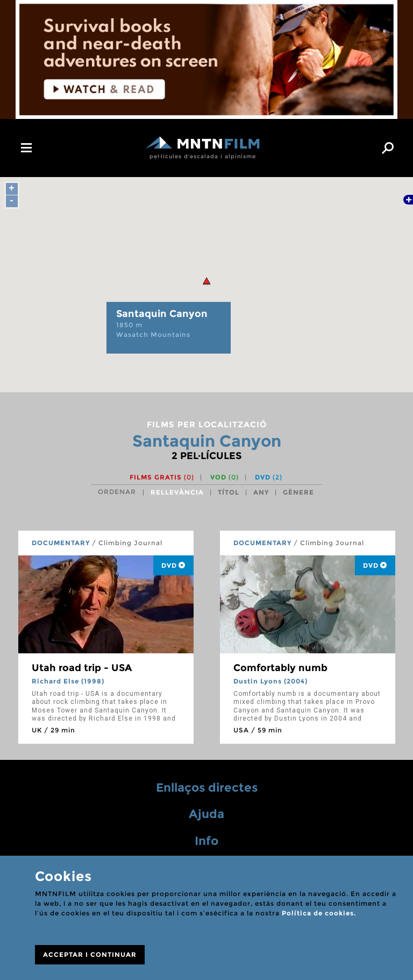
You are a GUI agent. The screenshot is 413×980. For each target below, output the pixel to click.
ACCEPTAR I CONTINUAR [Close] (90, 954)
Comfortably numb (280, 668)
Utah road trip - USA (82, 668)
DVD (269, 477)
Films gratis (162, 477)
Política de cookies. (319, 913)
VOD (225, 477)
